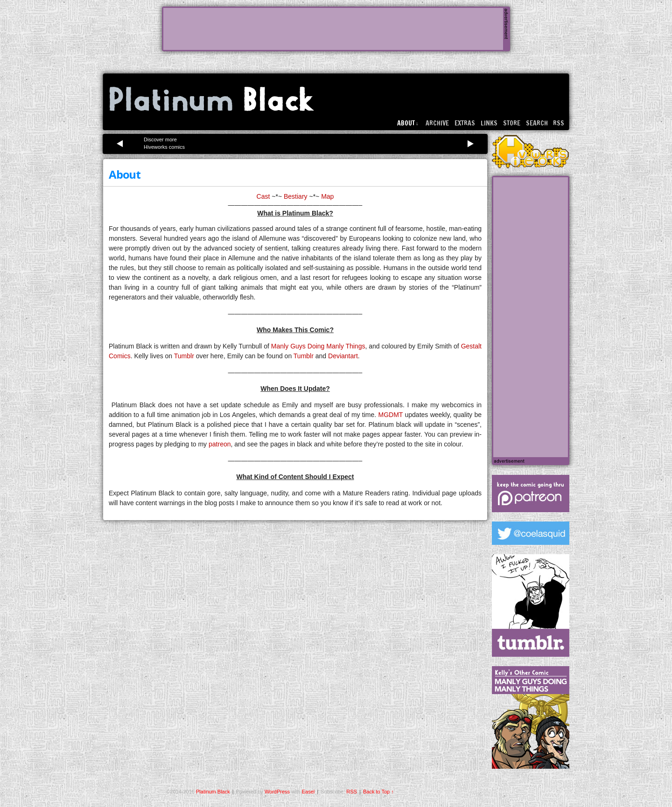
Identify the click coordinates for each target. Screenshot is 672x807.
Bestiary (296, 196)
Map (327, 196)
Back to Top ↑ (378, 792)
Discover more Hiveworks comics (164, 143)
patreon (220, 444)
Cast (263, 196)
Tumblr (184, 356)
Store (512, 123)
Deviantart (343, 356)
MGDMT (391, 415)
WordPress (277, 792)
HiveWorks (531, 151)
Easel (308, 792)
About (408, 123)
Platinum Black (212, 99)
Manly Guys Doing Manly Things (318, 346)
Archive (437, 123)
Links (489, 123)
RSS (559, 123)
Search (537, 123)
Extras (465, 123)
